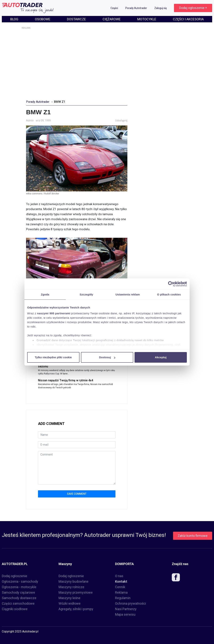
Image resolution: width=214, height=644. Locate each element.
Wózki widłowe (70, 603)
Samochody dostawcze (19, 598)
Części (115, 8)
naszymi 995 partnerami (54, 313)
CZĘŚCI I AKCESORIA (188, 19)
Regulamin (123, 598)
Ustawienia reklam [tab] (128, 294)
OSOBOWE (43, 19)
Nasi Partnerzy (126, 609)
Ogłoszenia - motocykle (19, 587)
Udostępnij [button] (121, 121)
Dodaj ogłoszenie (14, 576)
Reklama (121, 592)
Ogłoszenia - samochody (20, 581)
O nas (119, 576)
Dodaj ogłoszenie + (193, 8)
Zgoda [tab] (45, 294)
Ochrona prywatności (130, 603)
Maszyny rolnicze (71, 587)
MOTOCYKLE (147, 19)
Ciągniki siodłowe (15, 609)
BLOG (14, 19)
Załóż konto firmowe (193, 536)
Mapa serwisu (125, 614)
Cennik (120, 587)
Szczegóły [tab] (86, 294)
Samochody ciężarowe (18, 592)
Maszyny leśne (69, 598)
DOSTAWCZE (76, 19)
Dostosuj (107, 357)
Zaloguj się (161, 8)
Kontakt (121, 581)
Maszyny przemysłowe (76, 592)
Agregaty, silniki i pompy (76, 609)
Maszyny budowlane (74, 581)
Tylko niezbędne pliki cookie (53, 357)
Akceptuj (161, 357)
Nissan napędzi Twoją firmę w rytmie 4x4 (66, 380)
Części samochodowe (18, 603)
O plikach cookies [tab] (169, 294)
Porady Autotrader (136, 8)
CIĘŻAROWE (112, 19)
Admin (30, 121)
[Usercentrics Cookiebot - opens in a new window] (171, 284)
